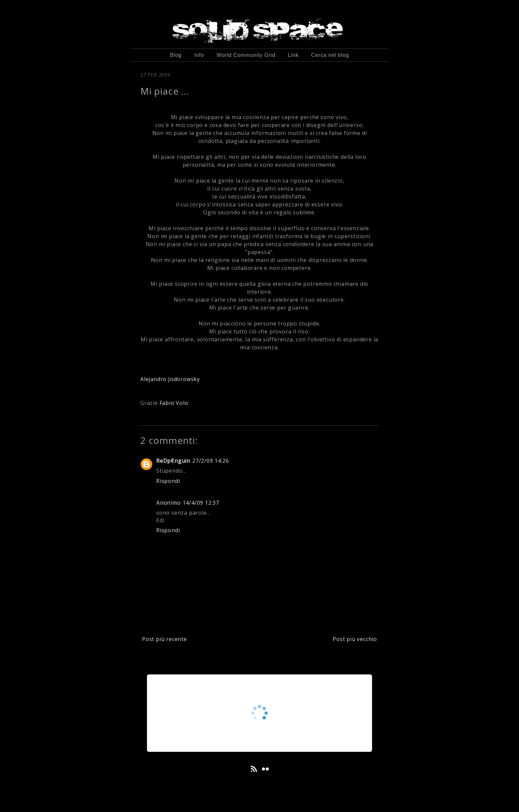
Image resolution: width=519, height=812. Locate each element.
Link (293, 55)
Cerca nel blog (330, 55)
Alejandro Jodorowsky (170, 379)
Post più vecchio (355, 639)
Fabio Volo (174, 403)
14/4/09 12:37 (201, 503)
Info (199, 55)
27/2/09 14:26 (211, 461)
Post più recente (165, 639)
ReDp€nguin (173, 461)
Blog (176, 55)
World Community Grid (246, 55)
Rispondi (168, 481)
